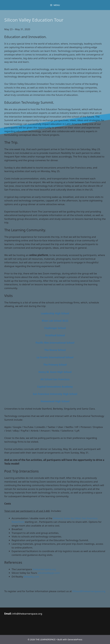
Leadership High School (55, 313)
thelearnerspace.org (44, 569)
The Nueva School (55, 350)
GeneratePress (75, 639)
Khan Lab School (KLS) (55, 321)
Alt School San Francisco (55, 379)
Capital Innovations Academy (55, 387)
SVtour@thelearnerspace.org (89, 591)
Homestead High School (55, 401)
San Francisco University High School (55, 394)
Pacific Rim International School (55, 343)
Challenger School (55, 328)
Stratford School (55, 335)
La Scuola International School (55, 357)
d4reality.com (31, 577)
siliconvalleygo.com (49, 573)
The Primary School (55, 365)
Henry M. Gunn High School (55, 372)
